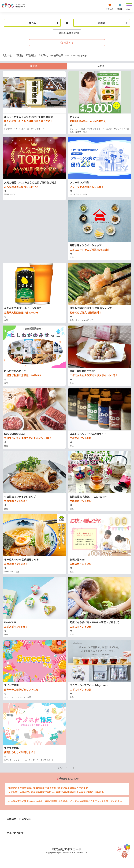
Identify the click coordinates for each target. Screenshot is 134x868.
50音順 (100, 66)
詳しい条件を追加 (67, 33)
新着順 (34, 66)
